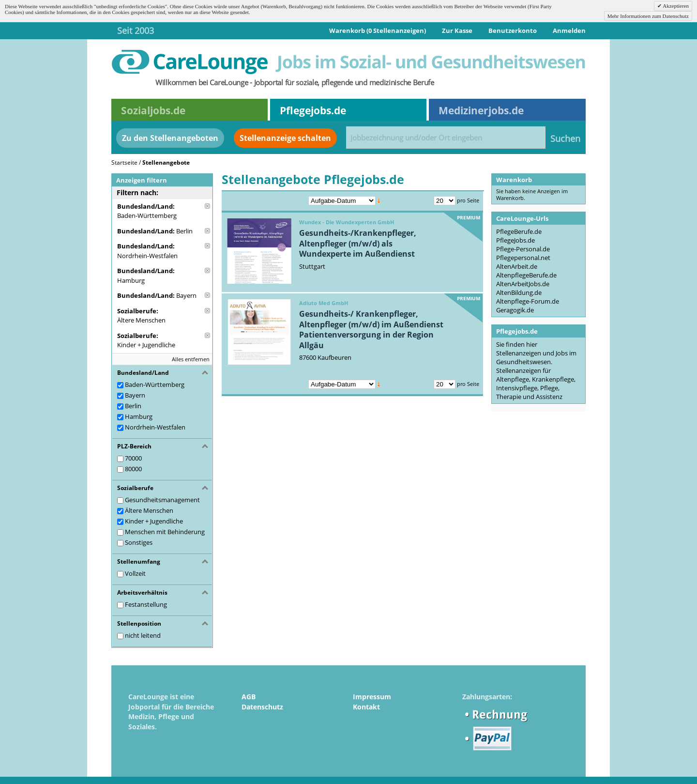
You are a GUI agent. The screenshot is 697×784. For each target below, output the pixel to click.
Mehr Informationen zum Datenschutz (648, 16)
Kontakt (366, 707)
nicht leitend (143, 635)
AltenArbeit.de (517, 266)
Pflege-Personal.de (523, 249)
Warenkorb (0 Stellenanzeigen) (378, 31)
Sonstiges (139, 542)
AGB (249, 697)
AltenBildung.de (519, 292)
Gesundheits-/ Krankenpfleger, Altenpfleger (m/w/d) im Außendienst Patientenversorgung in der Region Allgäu (371, 330)
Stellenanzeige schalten (285, 138)
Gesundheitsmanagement (162, 500)
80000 (133, 469)
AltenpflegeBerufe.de (526, 275)
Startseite (124, 162)
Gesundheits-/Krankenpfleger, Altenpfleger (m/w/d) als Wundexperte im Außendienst (358, 243)
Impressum (372, 697)
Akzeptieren (675, 6)
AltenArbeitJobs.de (523, 284)
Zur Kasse (457, 31)
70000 (133, 458)
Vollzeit (135, 573)
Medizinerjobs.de (481, 110)
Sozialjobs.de (153, 110)
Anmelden (569, 31)
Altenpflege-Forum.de (528, 301)
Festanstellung (146, 604)
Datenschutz (262, 707)
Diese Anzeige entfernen (207, 206)
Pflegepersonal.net (523, 258)
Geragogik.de (515, 310)
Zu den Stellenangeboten (170, 138)
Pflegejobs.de (313, 110)
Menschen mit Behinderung (165, 532)
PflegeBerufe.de (519, 231)
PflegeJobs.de (515, 240)
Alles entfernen (191, 359)
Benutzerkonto (513, 31)
